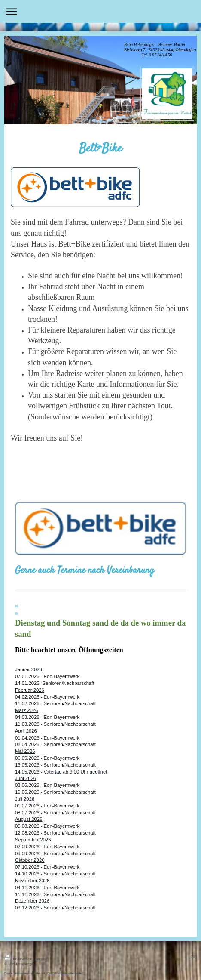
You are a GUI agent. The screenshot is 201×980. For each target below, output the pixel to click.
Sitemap (41, 959)
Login (193, 956)
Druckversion (19, 959)
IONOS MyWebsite (60, 973)
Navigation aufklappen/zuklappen (100, 11)
